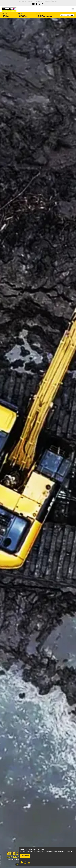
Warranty (25, 856)
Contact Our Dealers (67, 15)
